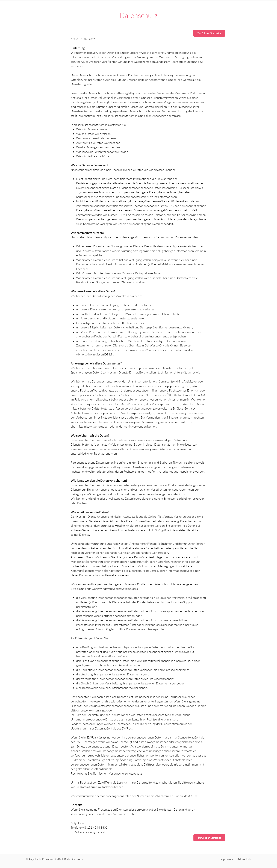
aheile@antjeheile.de (93, 832)
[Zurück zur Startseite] (209, 33)
